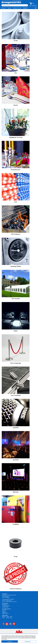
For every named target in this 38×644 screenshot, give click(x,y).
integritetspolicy (17, 638)
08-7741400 (11, 599)
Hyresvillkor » (5, 605)
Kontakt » (4, 610)
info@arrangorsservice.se (11, 602)
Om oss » (4, 611)
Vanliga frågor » (5, 607)
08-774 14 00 (33, 6)
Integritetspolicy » (6, 606)
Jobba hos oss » (6, 613)
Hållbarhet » (5, 612)
